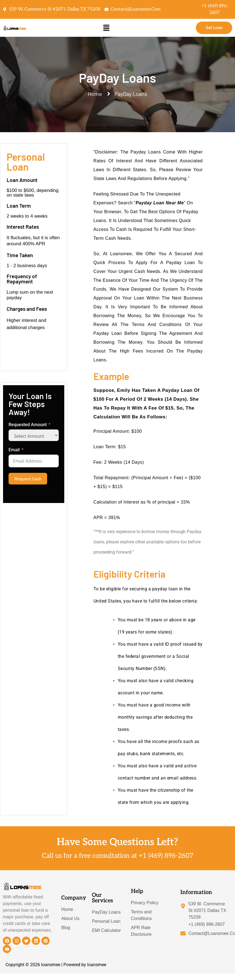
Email (14, 450)
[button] (106, 28)
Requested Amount (28, 425)
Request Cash (28, 479)
